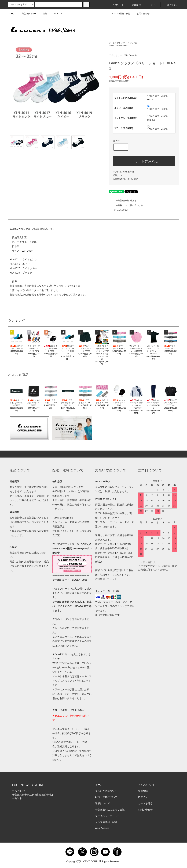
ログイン (151, 5)
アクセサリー (122, 43)
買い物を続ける (119, 210)
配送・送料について (106, 797)
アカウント (116, 5)
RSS (98, 828)
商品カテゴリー (27, 14)
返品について (119, 175)
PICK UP (56, 14)
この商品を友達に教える (123, 201)
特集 (43, 14)
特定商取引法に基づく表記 (125, 179)
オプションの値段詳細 (123, 172)
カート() (170, 5)
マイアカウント (146, 785)
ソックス (133, 43)
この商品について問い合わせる (126, 205)
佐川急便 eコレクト (106, 579)
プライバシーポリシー (107, 816)
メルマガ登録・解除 (119, 14)
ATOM (106, 828)
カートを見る (145, 803)
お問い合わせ (141, 14)
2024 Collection (123, 46)
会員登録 (134, 5)
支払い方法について (106, 791)
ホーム (12, 14)
